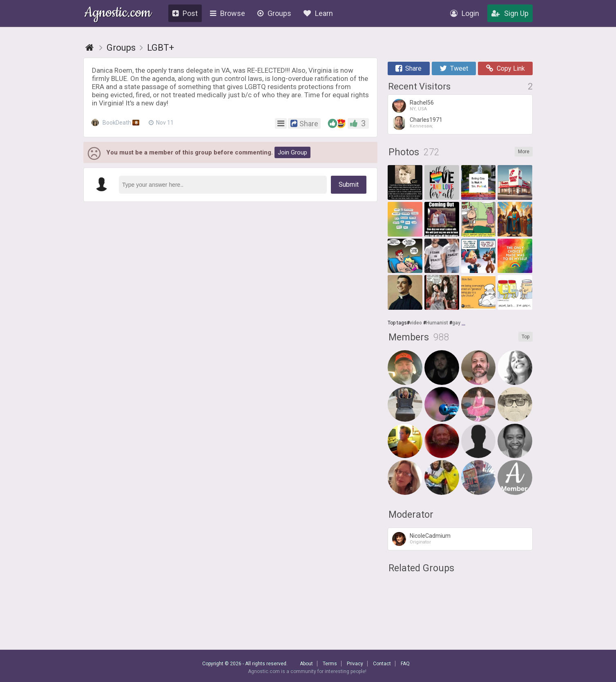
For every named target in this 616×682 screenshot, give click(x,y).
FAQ (405, 664)
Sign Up (510, 13)
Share (408, 68)
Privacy (355, 664)
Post (185, 13)
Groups (274, 13)
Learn (318, 13)
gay (456, 323)
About (306, 664)
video (416, 323)
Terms (330, 664)
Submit (349, 184)
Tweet (454, 68)
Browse (228, 13)
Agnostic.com (118, 14)
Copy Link (506, 68)
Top (526, 337)
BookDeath (116, 123)
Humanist (437, 323)
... (463, 323)
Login (465, 13)
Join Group (292, 152)
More (524, 152)
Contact (382, 664)
